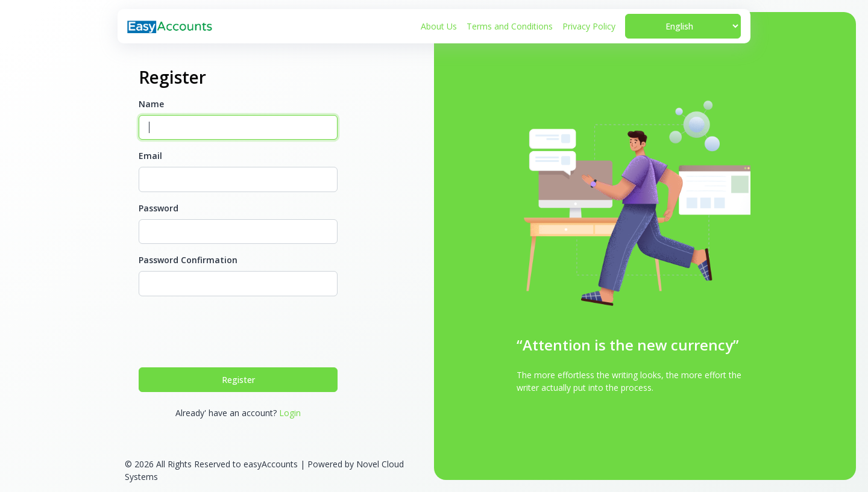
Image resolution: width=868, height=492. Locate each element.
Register (238, 380)
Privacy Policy (589, 26)
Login (290, 413)
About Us (439, 26)
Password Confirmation (188, 260)
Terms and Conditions (510, 26)
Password (159, 208)
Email (150, 156)
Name (151, 104)
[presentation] (230, 329)
